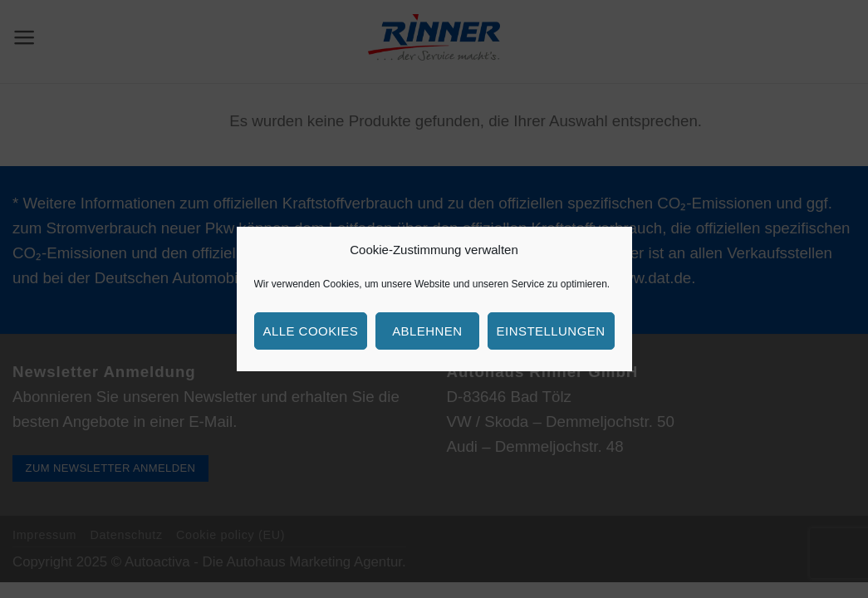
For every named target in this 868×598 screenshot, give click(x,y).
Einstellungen (551, 331)
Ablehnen (427, 331)
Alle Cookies (311, 331)
